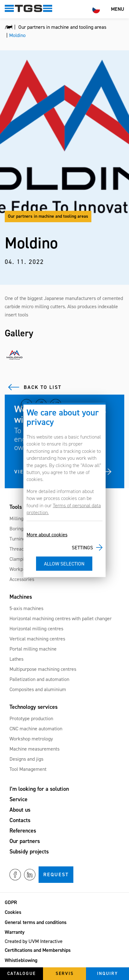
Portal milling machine (33, 649)
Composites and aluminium (38, 689)
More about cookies (47, 535)
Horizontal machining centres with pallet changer (61, 618)
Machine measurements (34, 749)
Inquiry (107, 974)
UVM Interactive (46, 941)
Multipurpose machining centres (43, 669)
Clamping (19, 559)
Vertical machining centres (37, 639)
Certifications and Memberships (38, 950)
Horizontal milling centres (36, 629)
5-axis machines (26, 608)
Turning (17, 539)
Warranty (15, 932)
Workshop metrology (31, 739)
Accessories (22, 579)
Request (56, 874)
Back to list (43, 387)
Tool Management (28, 769)
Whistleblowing (21, 960)
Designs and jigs (26, 759)
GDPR (11, 902)
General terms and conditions (36, 922)
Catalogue (21, 974)
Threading (20, 549)
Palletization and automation (39, 679)
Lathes (16, 659)
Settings (82, 548)
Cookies (13, 912)
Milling (16, 518)
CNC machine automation (36, 729)
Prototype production (31, 718)
